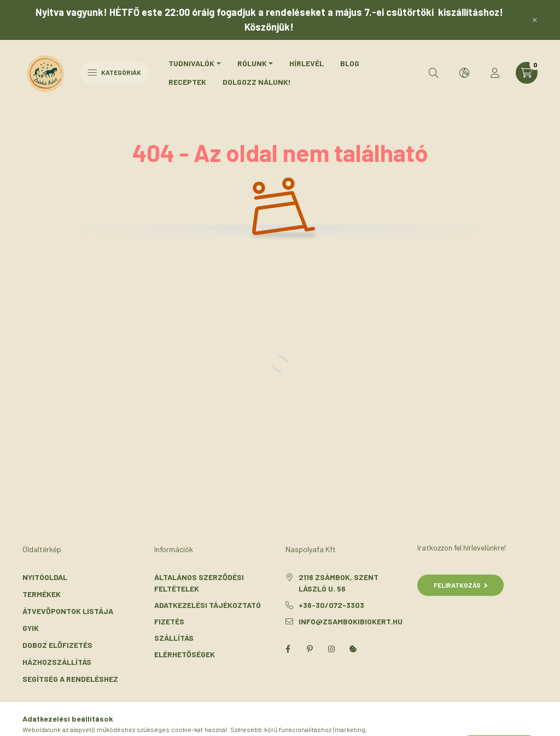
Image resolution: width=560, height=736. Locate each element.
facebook (288, 649)
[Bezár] (535, 20)
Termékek (42, 594)
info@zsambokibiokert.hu (351, 621)
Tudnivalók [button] (191, 63)
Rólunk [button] (252, 63)
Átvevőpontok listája (68, 611)
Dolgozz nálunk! (257, 82)
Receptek (187, 82)
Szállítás (174, 638)
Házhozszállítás (57, 662)
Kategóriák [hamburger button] (115, 72)
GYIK (31, 628)
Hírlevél (307, 63)
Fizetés (169, 621)
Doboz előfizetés (57, 645)
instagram (331, 649)
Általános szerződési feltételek (199, 583)
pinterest (310, 649)
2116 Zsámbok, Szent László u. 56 (339, 583)
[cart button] (527, 73)
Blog (350, 63)
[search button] (434, 73)
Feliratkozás (461, 585)
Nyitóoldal (45, 577)
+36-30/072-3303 (331, 605)
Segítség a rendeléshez (70, 679)
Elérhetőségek (185, 654)
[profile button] (495, 73)
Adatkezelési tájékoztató (208, 605)
